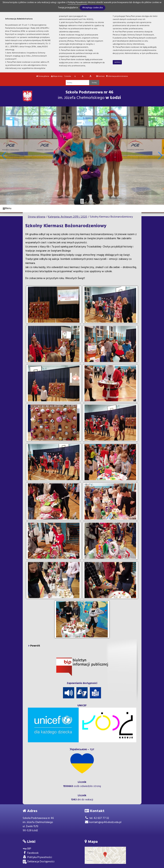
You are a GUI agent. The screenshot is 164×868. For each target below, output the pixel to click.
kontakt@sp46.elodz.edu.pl (103, 822)
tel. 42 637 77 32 (97, 818)
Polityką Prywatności (77, 2)
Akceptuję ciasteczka (92, 8)
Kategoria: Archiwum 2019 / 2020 (68, 217)
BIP (27, 849)
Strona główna (43, 76)
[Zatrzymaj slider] (82, 201)
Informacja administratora (117, 76)
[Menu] (82, 209)
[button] (4, 156)
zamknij (117, 62)
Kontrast (100, 76)
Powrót (35, 646)
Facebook (31, 853)
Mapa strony (57, 76)
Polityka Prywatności (37, 857)
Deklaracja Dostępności (39, 862)
